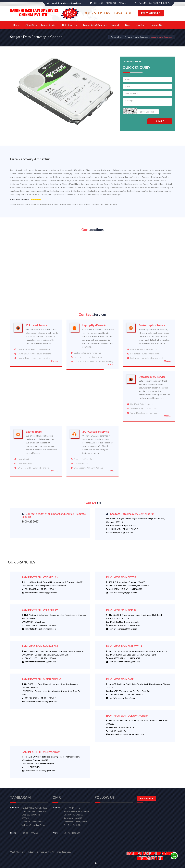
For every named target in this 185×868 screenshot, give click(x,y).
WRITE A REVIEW (147, 798)
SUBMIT (160, 121)
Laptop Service (49, 25)
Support (115, 25)
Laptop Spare (34, 432)
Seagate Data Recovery (162, 37)
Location (140, 25)
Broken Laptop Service (152, 325)
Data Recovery (70, 25)
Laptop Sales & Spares (94, 25)
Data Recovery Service (152, 377)
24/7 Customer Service (96, 432)
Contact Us (156, 25)
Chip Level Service (37, 325)
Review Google (114, 194)
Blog (128, 25)
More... (55, 361)
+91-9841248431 (151, 13)
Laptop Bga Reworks (95, 325)
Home (16, 25)
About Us (30, 25)
